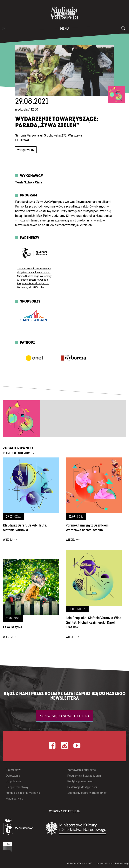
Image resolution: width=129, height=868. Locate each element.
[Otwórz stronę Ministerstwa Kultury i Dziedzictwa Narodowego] (87, 828)
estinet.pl (125, 863)
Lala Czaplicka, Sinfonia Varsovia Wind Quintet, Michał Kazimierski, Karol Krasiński (93, 623)
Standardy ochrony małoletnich (87, 793)
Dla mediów (13, 770)
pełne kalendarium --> (19, 453)
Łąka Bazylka (13, 627)
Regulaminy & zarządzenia (84, 776)
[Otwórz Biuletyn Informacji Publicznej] (8, 847)
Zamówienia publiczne (82, 770)
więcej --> (10, 540)
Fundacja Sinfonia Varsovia (23, 793)
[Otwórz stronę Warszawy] (21, 827)
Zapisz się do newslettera (63, 716)
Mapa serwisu (14, 799)
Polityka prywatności (80, 781)
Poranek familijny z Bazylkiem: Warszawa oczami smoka (88, 528)
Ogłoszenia (13, 776)
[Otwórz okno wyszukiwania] (123, 29)
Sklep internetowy (17, 787)
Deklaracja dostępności (82, 787)
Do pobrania (14, 781)
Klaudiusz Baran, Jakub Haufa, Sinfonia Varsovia (25, 528)
